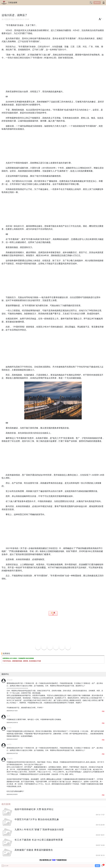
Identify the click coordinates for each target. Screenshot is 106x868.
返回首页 (97, 3)
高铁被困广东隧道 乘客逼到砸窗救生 (34, 850)
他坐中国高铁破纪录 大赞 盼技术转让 (34, 809)
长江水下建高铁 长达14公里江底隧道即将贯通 (39, 840)
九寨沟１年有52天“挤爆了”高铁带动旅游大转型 (39, 830)
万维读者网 (13, 3)
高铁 (54, 860)
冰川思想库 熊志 (8, 19)
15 (53, 615)
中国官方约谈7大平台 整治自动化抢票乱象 (37, 819)
